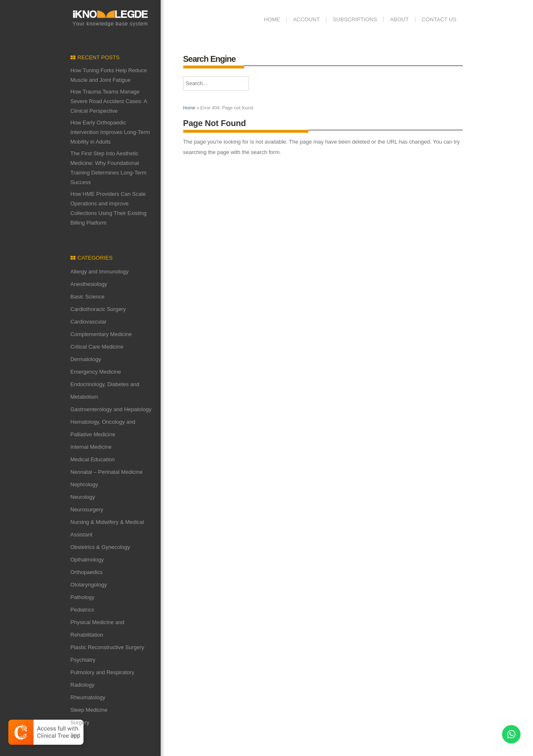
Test (76, 735)
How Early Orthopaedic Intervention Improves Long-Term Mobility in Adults (110, 132)
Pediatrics (82, 610)
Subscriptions (355, 19)
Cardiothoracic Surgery (98, 309)
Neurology (83, 497)
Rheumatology (88, 697)
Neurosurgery (87, 509)
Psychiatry (83, 660)
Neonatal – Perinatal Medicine (107, 472)
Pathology (83, 597)
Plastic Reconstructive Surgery (107, 647)
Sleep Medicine (89, 710)
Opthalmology (87, 560)
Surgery (80, 722)
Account (306, 19)
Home (272, 19)
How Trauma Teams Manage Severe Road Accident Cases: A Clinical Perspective (109, 101)
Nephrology (85, 484)
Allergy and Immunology (100, 272)
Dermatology (86, 359)
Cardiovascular (89, 322)
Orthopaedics (87, 572)
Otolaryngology (89, 585)
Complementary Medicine (101, 334)
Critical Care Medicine (97, 347)
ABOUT (399, 19)
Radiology (83, 685)
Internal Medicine (91, 447)
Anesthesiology (89, 284)
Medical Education (93, 459)
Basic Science (88, 297)
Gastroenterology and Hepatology (111, 409)
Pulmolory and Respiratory (102, 672)
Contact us (439, 19)
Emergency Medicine (96, 372)
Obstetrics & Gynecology (100, 547)
